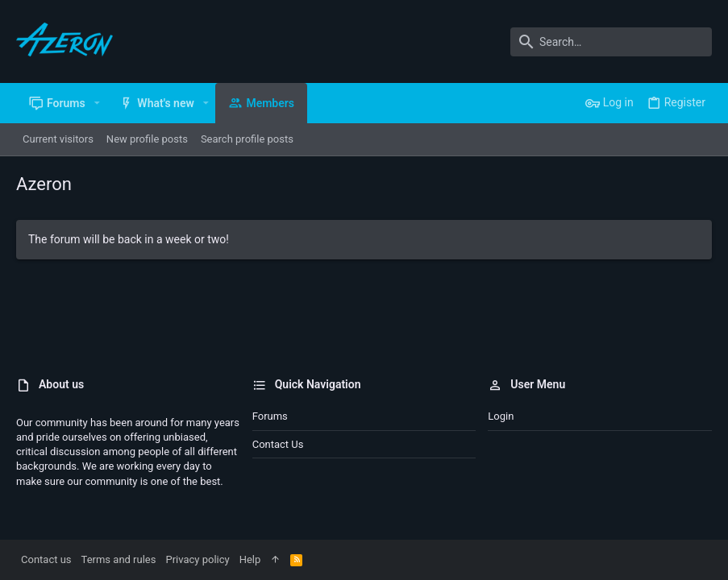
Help (250, 559)
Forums (270, 416)
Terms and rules (119, 559)
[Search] (611, 42)
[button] (97, 103)
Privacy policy (197, 559)
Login (501, 416)
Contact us (278, 444)
